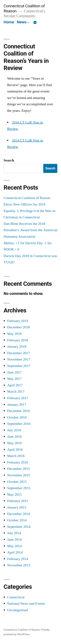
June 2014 (14, 540)
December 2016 (18, 411)
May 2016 (14, 443)
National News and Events (26, 604)
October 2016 (17, 417)
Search (9, 160)
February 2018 (18, 340)
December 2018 (18, 327)
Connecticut (16, 597)
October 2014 (17, 520)
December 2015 (18, 469)
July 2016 (14, 430)
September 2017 (19, 366)
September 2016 (19, 424)
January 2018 (17, 347)
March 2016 (16, 456)
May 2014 (14, 546)
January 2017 (17, 405)
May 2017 (14, 379)
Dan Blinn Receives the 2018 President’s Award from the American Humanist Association (30, 230)
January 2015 (17, 507)
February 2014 (18, 559)
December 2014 (18, 514)
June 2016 (14, 437)
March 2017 (16, 392)
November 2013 (19, 565)
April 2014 (15, 552)
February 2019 (18, 321)
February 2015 (18, 501)
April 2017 (15, 385)
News (22, 22)
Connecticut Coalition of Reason (22, 630)
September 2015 (19, 488)
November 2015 (19, 475)
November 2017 (19, 359)
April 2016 (15, 450)
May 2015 (14, 495)
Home (9, 22)
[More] (35, 23)
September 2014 (19, 527)
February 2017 (18, 398)
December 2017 (18, 353)
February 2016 (18, 462)
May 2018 (14, 334)
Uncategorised (17, 610)
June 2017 (14, 372)
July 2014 (14, 533)
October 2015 (17, 482)
